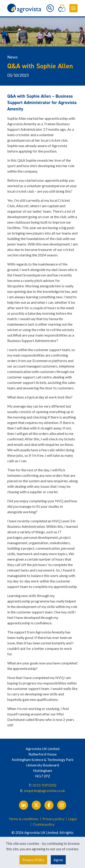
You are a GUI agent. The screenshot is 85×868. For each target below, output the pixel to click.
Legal (72, 819)
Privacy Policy (33, 860)
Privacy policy (53, 819)
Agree (58, 860)
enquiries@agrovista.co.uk (45, 790)
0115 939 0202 (45, 785)
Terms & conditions (24, 819)
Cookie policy (44, 824)
